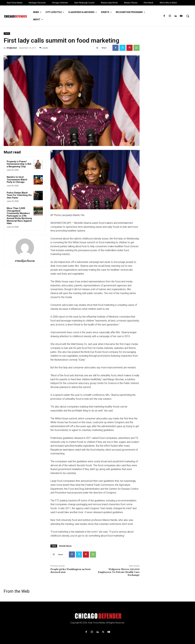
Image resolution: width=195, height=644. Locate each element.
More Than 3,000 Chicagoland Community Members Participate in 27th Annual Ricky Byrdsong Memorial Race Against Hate (19, 216)
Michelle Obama (65, 546)
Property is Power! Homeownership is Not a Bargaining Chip (19, 164)
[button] (188, 16)
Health (7, 34)
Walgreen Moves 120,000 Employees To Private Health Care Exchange (119, 572)
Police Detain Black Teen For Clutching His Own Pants (19, 195)
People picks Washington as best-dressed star (71, 571)
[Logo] (97, 616)
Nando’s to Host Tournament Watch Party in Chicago (17, 180)
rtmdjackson (12, 48)
